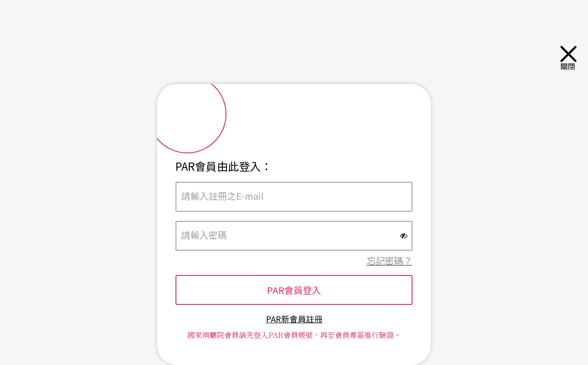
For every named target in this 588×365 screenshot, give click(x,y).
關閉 (570, 58)
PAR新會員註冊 (294, 319)
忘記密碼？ (390, 261)
